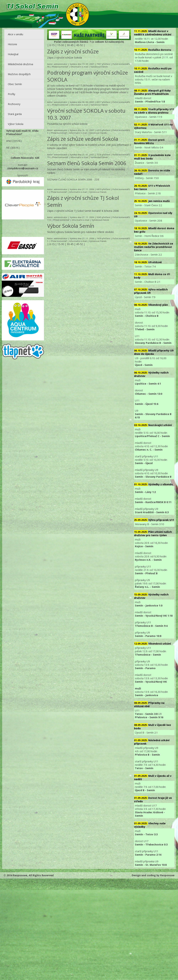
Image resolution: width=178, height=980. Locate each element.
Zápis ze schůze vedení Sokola (83, 139)
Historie (12, 44)
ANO (9, 141)
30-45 (70, 45)
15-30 (61, 45)
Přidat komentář (60, 67)
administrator (61, 64)
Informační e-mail (79, 67)
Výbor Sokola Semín (71, 226)
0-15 (52, 45)
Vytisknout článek (99, 67)
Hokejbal (13, 54)
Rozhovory (14, 104)
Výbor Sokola (16, 124)
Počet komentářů (121, 64)
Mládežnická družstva (20, 64)
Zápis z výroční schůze (73, 51)
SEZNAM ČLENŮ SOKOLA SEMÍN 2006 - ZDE (73, 179)
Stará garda (15, 114)
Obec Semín (15, 84)
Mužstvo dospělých (19, 74)
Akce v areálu (15, 34)
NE (8, 148)
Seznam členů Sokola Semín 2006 (87, 163)
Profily (11, 94)
